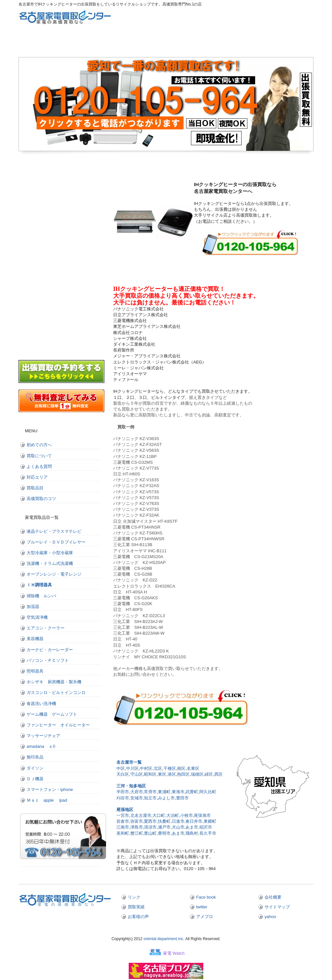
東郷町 (210, 821)
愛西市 (150, 821)
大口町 (159, 815)
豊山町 (150, 833)
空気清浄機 (37, 617)
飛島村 (192, 833)
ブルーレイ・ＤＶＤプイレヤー (56, 542)
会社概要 (273, 897)
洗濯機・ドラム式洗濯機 (50, 563)
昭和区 (150, 774)
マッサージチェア (43, 736)
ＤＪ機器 (35, 779)
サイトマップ (277, 907)
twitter (202, 907)
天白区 (123, 774)
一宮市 (123, 815)
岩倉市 (123, 821)
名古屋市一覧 (129, 762)
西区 (219, 774)
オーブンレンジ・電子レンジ (54, 574)
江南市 (123, 827)
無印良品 (35, 757)
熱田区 (183, 774)
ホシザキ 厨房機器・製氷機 (54, 682)
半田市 (123, 792)
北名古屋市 (141, 815)
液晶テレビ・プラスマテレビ (54, 531)
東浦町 (164, 792)
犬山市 (178, 827)
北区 (158, 768)
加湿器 (33, 607)
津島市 (137, 827)
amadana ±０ (41, 746)
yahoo (270, 917)
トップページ (40, 43)
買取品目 (35, 488)
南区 (181, 768)
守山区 (137, 774)
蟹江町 (137, 833)
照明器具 (35, 671)
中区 (121, 768)
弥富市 (137, 821)
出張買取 (250, 43)
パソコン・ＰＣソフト (48, 660)
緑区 (209, 774)
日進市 (178, 821)
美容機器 (35, 639)
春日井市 (194, 821)
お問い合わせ (292, 43)
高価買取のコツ (41, 499)
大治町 (173, 815)
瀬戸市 (164, 827)
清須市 (150, 827)
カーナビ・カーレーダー (50, 650)
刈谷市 (123, 798)
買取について (124, 43)
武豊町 (192, 792)
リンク (134, 897)
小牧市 (187, 815)
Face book (206, 897)
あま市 (192, 827)
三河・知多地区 (131, 786)
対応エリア (208, 43)
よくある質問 (166, 43)
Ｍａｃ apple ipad (47, 800)
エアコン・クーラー (46, 628)
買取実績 (136, 907)
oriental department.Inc (163, 939)
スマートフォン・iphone (50, 789)
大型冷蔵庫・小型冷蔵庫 (50, 553)
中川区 (132, 768)
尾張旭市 (202, 815)
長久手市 (208, 833)
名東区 (193, 768)
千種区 (170, 768)
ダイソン (39, 768)
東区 (162, 774)
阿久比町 (208, 792)
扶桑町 (164, 821)
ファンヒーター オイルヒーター (58, 725)
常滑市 (150, 792)
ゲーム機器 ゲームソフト (52, 714)
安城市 (137, 798)
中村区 (146, 768)
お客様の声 (138, 917)
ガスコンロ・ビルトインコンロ (56, 693)
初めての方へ (82, 43)
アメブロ (205, 917)
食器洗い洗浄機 (41, 704)
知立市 (150, 798)
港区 (172, 774)
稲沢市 (206, 827)
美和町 (123, 833)
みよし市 (166, 798)
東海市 (178, 792)
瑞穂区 (197, 774)
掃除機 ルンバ (41, 596)
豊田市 (182, 798)
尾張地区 (125, 810)
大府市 (137, 792)
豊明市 (164, 833)
